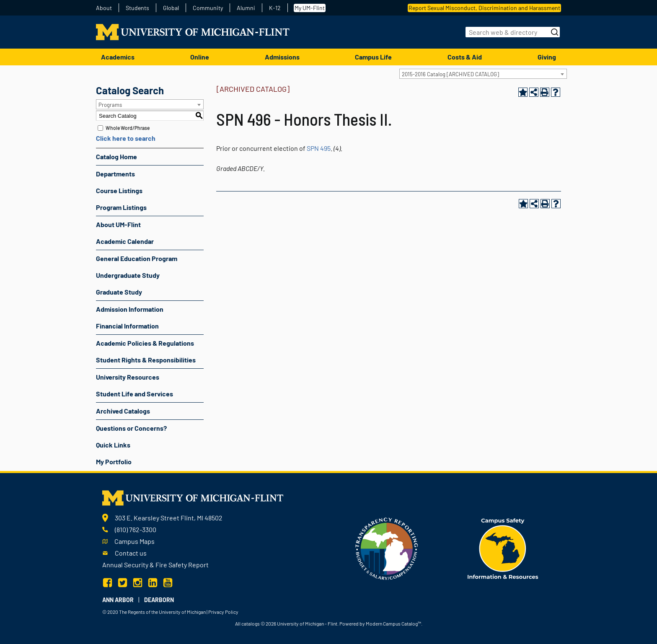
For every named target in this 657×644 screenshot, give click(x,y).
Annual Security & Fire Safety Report (155, 565)
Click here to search (126, 138)
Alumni (246, 8)
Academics (118, 57)
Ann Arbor (118, 600)
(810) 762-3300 (136, 529)
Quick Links (113, 445)
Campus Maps (135, 541)
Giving (547, 57)
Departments (115, 174)
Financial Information (127, 326)
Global (171, 8)
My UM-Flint (310, 8)
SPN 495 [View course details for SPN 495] (319, 148)
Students (137, 8)
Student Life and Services (135, 394)
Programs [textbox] (110, 105)
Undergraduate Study (128, 275)
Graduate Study (119, 292)
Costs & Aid (465, 57)
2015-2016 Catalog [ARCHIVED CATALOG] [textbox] (450, 74)
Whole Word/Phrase (128, 128)
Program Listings (121, 207)
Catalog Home (116, 156)
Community (208, 8)
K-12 (275, 8)
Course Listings (119, 190)
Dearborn (159, 600)
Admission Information (130, 309)
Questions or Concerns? (131, 428)
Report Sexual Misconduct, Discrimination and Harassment (484, 8)
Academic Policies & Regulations (145, 343)
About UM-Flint (118, 224)
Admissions (282, 57)
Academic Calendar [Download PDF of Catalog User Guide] (125, 241)
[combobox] (483, 74)
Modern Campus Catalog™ (393, 623)
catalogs (251, 623)
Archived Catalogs (123, 411)
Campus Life (373, 57)
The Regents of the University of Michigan (162, 612)
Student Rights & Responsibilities (146, 360)
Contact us (131, 553)
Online (200, 57)
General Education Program (137, 258)
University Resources (128, 377)
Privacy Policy (223, 612)
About (104, 8)
